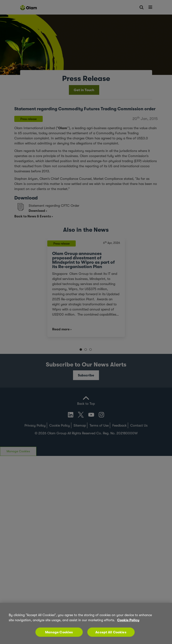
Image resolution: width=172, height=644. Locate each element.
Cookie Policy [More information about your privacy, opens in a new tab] (128, 620)
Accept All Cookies (111, 632)
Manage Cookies (59, 632)
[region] (86, 623)
